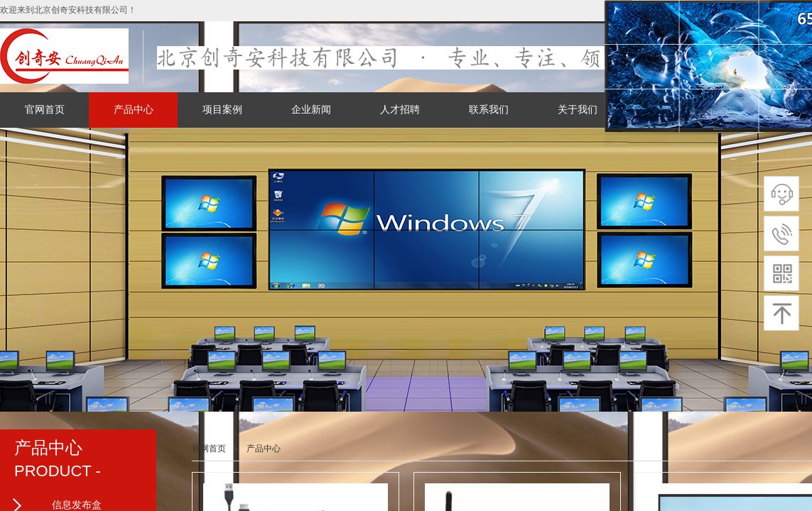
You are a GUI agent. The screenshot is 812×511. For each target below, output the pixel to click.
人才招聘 (400, 110)
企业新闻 (311, 110)
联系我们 (489, 110)
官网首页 (45, 110)
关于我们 (578, 110)
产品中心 (134, 110)
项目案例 (222, 110)
